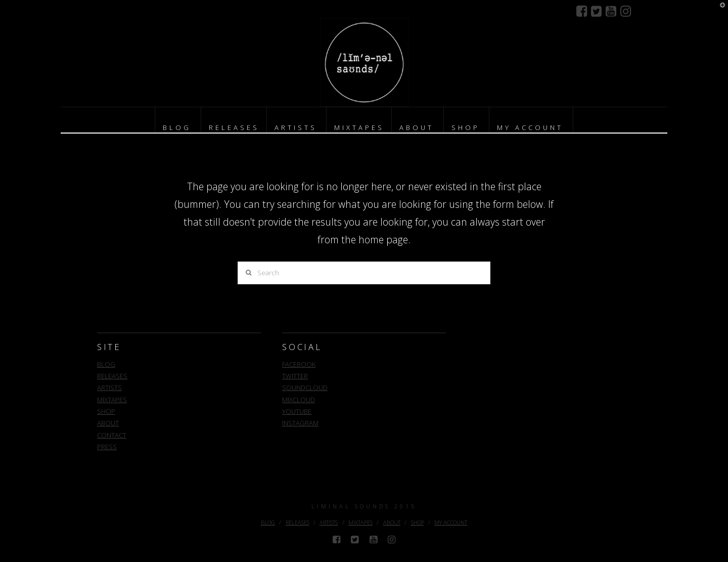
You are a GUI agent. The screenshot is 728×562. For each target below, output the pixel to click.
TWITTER (295, 376)
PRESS (107, 447)
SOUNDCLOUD (305, 387)
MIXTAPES (112, 400)
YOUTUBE (297, 411)
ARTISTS (109, 387)
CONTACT (112, 435)
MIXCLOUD (299, 400)
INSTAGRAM (300, 423)
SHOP (106, 411)
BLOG (106, 364)
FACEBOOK (299, 364)
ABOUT (108, 423)
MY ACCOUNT (451, 522)
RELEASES (112, 376)
